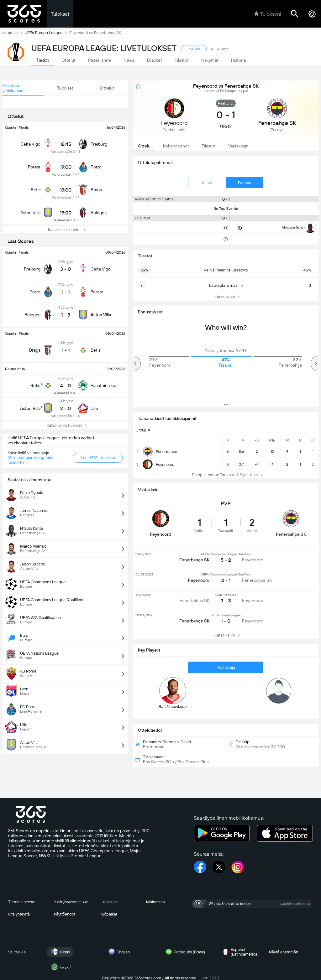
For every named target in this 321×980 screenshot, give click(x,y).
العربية (60, 967)
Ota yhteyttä (19, 914)
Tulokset (60, 14)
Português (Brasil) (184, 952)
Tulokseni (267, 14)
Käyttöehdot (65, 914)
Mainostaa (155, 902)
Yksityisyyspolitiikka (71, 902)
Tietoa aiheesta (22, 902)
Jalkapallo (12, 33)
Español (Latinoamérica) (240, 952)
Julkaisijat (108, 902)
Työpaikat (109, 914)
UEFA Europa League (47, 33)
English (118, 952)
